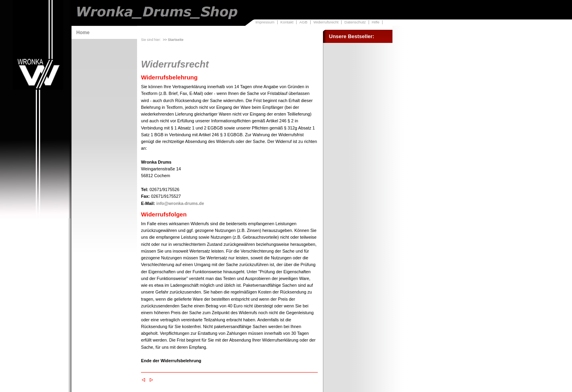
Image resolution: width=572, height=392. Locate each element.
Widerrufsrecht (326, 22)
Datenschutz (355, 22)
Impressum (265, 22)
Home (83, 33)
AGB (304, 22)
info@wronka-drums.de (180, 203)
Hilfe (376, 22)
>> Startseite (173, 40)
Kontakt (287, 22)
